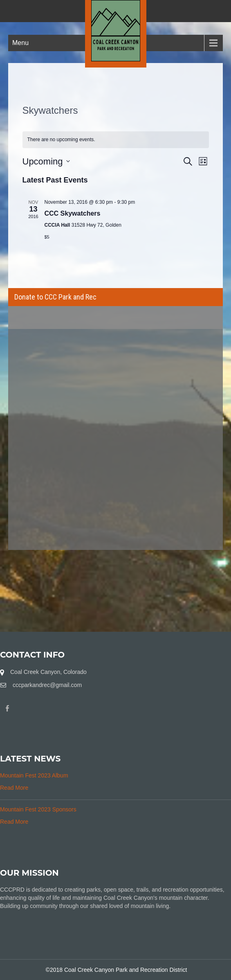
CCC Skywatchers (73, 213)
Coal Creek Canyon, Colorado (48, 672)
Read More (14, 788)
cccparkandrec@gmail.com (47, 685)
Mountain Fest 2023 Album (34, 775)
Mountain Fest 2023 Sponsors (38, 809)
